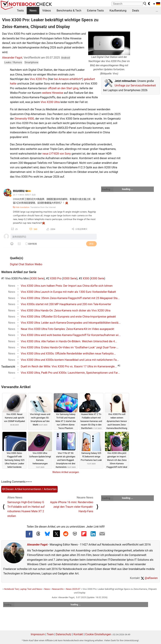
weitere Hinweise (53, 93)
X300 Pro (56, 278)
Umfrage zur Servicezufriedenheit (135, 85)
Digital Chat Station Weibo (26, 264)
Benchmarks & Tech (69, 11)
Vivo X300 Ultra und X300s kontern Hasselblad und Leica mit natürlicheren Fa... (70, 360)
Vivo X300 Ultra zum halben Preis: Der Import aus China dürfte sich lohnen (67, 286)
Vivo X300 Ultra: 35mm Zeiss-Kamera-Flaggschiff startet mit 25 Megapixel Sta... (70, 298)
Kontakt (78, 634)
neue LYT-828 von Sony (57, 154)
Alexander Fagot (12, 58)
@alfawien (149, 578)
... (157, 11)
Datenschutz (64, 634)
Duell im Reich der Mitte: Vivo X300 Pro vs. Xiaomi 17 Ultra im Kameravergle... (69, 367)
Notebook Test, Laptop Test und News (23, 589)
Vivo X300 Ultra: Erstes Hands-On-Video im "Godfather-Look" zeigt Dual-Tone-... (70, 347)
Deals (136, 11)
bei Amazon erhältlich (68, 79)
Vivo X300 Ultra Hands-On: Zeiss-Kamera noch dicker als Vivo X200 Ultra (66, 310)
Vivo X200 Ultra (50, 102)
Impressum (38, 634)
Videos (47, 11)
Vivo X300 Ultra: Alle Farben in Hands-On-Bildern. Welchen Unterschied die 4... (69, 341)
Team (50, 634)
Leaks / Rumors (13, 62)
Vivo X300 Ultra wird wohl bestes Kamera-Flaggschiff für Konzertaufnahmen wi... (71, 335)
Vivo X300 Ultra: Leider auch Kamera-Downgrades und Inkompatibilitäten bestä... (71, 323)
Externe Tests (95, 11)
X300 (86, 278)
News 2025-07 (73, 589)
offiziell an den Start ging (63, 88)
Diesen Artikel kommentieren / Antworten (29, 489)
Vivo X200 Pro (38, 79)
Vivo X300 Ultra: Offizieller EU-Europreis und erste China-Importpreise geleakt (68, 317)
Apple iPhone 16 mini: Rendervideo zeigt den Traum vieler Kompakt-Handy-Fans (72, 507)
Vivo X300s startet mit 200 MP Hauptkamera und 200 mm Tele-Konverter (66, 304)
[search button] (145, 4)
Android (65, 58)
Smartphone (32, 62)
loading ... (107, 189)
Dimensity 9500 (24, 119)
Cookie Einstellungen (98, 634)
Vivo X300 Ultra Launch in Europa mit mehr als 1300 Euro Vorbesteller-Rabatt (68, 292)
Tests (20, 11)
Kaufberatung (118, 11)
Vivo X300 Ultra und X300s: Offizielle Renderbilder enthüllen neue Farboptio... (68, 354)
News (33, 11)
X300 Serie (37, 278)
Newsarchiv (58, 589)
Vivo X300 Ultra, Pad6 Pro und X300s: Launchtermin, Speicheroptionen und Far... (70, 373)
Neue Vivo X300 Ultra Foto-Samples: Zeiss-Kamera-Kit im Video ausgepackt (67, 329)
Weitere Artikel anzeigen (66, 472)
